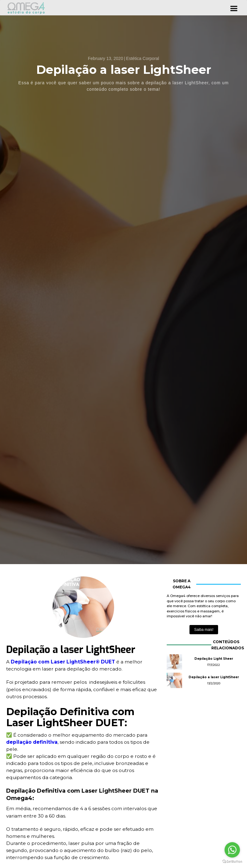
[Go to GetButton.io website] (232, 862)
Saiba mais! (204, 630)
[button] (234, 8)
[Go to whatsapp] (232, 850)
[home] (27, 8)
